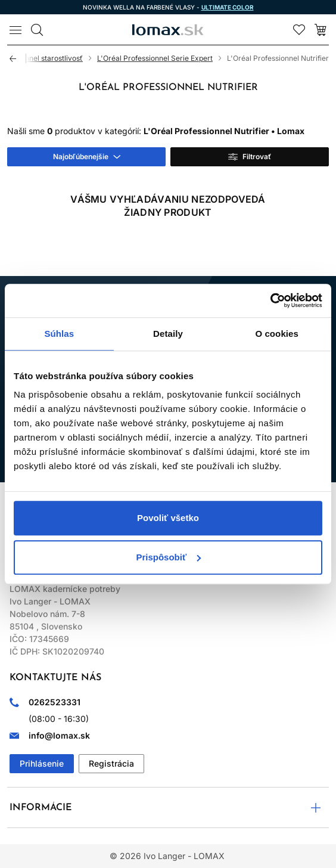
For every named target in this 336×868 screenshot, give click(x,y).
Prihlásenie (42, 763)
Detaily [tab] (168, 334)
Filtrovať (257, 156)
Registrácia (111, 763)
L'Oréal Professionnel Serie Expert (155, 58)
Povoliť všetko (168, 518)
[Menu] (15, 30)
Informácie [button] (41, 808)
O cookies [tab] (277, 334)
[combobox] (86, 157)
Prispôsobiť (168, 557)
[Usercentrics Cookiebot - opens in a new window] (270, 300)
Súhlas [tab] (59, 334)
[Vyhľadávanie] (37, 30)
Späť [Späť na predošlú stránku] (18, 58)
